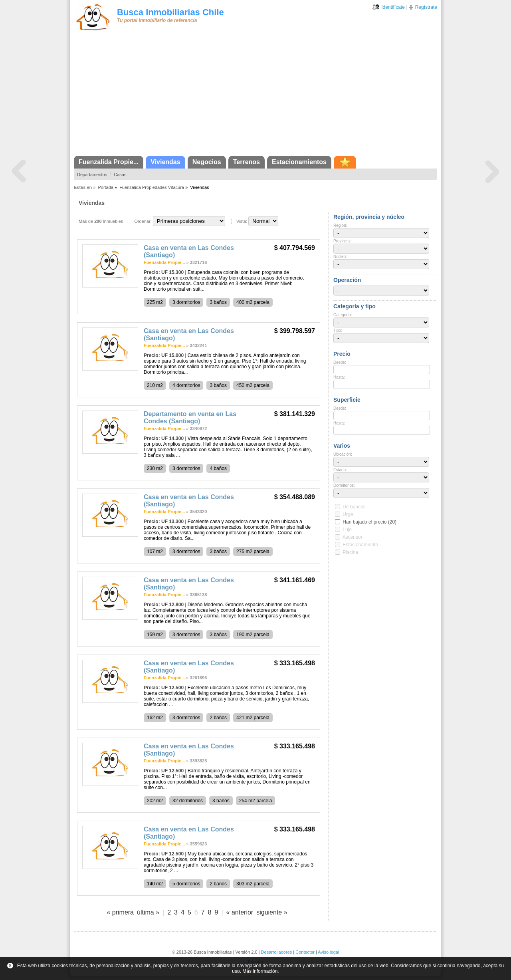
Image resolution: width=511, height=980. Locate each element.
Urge (348, 514)
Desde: (340, 362)
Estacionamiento (360, 545)
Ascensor (353, 537)
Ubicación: (343, 454)
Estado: (340, 470)
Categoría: (343, 315)
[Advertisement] (255, 96)
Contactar (305, 952)
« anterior (240, 912)
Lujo (347, 530)
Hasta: (339, 377)
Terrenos (247, 162)
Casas (120, 175)
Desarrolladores (277, 952)
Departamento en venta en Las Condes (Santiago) (190, 418)
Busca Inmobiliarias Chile (170, 12)
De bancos (354, 507)
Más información (260, 971)
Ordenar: (143, 221)
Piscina (350, 552)
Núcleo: (340, 257)
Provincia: (342, 241)
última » (148, 912)
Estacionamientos (299, 162)
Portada (106, 187)
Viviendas (165, 162)
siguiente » (272, 912)
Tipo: (338, 330)
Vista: (242, 221)
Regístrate (426, 7)
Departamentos (92, 175)
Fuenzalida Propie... (109, 162)
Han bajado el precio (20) (369, 522)
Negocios (207, 162)
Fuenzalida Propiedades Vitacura (152, 187)
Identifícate (393, 7)
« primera (120, 912)
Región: (340, 225)
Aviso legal (328, 952)
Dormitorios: (344, 485)
